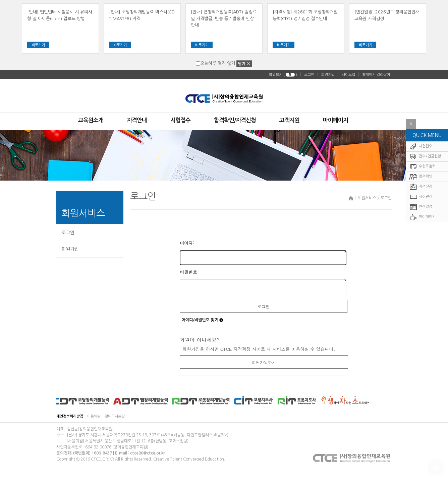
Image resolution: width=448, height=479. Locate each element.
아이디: (187, 243)
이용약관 (94, 416)
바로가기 (38, 45)
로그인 (309, 75)
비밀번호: (189, 272)
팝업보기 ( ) (283, 75)
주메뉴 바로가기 (0, 0)
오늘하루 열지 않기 (215, 63)
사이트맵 (348, 75)
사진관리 (421, 204)
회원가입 (328, 75)
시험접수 (421, 153)
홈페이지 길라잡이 (376, 75)
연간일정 (421, 214)
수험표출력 (423, 173)
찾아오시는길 (115, 416)
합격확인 (421, 183)
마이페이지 (423, 224)
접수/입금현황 (425, 163)
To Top (436, 467)
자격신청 (421, 194)
